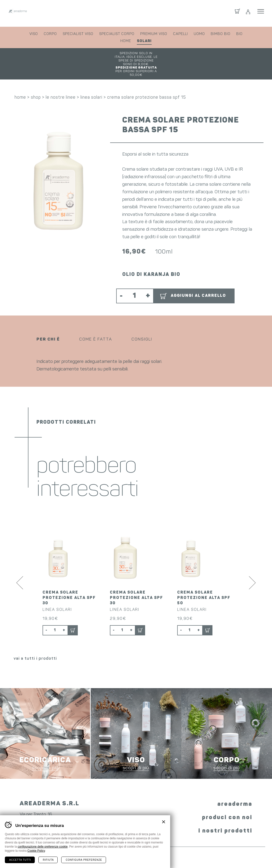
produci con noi (227, 794)
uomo (199, 34)
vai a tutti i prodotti (35, 635)
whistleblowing (211, 855)
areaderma (235, 781)
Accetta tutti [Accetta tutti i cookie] (20, 860)
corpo (50, 34)
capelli (180, 34)
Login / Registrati (248, 13)
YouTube (151, 809)
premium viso (154, 34)
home (126, 41)
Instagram (133, 809)
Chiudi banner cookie (164, 822)
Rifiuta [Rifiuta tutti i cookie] (48, 860)
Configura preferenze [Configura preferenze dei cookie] (84, 860)
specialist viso (78, 34)
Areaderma (40, 13)
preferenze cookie (175, 855)
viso (34, 34)
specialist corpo (117, 34)
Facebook (117, 809)
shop (36, 81)
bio (239, 34)
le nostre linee (61, 81)
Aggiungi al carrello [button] (198, 279)
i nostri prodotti (225, 808)
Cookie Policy (36, 851)
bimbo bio (221, 34)
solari (144, 41)
